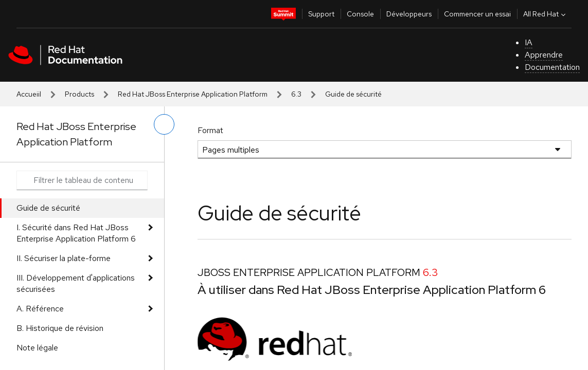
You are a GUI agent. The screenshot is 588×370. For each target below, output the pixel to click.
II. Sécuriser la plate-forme (64, 258)
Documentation (552, 67)
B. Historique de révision (60, 328)
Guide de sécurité (48, 208)
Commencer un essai (477, 14)
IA (529, 42)
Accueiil (29, 94)
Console (360, 14)
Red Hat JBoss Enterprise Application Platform (193, 94)
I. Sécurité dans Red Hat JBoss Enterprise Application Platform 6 (76, 233)
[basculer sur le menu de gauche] (164, 124)
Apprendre (544, 55)
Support (321, 14)
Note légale (37, 348)
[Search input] (82, 180)
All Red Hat (546, 14)
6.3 (296, 94)
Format (210, 130)
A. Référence (40, 309)
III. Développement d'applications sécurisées (76, 283)
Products (79, 94)
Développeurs (409, 14)
